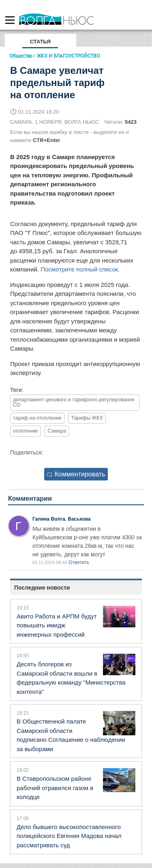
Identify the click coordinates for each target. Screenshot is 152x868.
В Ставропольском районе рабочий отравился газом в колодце (55, 788)
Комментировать (76, 474)
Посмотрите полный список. (80, 269)
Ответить (79, 562)
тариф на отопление (37, 418)
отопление (26, 431)
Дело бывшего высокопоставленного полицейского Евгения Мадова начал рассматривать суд (69, 836)
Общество (21, 56)
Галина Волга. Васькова (62, 519)
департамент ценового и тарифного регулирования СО (74, 402)
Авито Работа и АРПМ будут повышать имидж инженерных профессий (57, 625)
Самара (57, 431)
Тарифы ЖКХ (87, 418)
